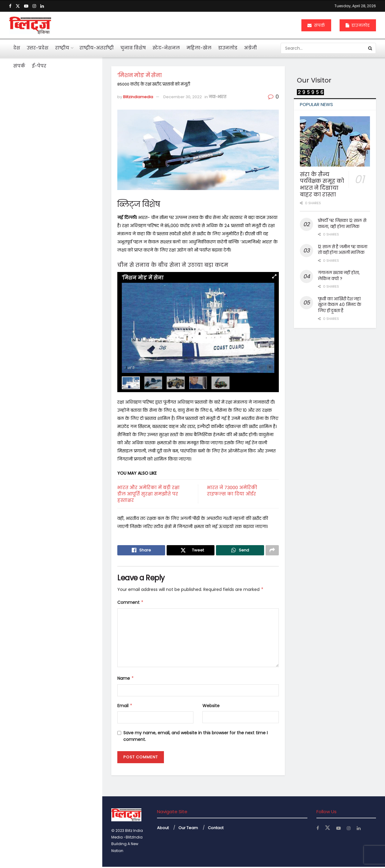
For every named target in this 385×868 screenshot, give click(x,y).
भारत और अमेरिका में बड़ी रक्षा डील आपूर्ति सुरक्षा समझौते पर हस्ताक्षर (148, 494)
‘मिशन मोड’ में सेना (31, 105)
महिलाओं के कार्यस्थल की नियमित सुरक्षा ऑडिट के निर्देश (63, 372)
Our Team (188, 829)
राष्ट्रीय (62, 48)
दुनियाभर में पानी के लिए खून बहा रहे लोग (62, 340)
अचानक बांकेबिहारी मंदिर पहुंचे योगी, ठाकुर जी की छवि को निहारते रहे (64, 404)
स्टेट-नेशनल (166, 48)
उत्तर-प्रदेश (38, 48)
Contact (216, 829)
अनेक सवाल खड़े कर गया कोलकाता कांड (55, 244)
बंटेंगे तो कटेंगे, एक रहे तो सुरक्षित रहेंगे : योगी (61, 467)
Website (211, 707)
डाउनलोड (358, 25)
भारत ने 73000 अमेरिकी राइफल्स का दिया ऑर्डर (232, 491)
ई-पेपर (39, 66)
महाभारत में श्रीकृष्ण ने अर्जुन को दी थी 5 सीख (62, 308)
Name (126, 679)
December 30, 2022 (183, 97)
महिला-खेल (199, 48)
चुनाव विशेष (133, 48)
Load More (51, 532)
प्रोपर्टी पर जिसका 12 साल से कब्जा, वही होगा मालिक (342, 223)
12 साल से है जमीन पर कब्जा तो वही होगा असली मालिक (343, 250)
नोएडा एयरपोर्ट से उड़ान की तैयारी (61, 497)
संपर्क (316, 25)
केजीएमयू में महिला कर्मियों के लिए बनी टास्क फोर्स (63, 436)
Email (125, 707)
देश (17, 48)
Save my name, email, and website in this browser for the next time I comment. (196, 737)
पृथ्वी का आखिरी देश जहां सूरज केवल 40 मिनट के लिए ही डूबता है (340, 305)
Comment (131, 604)
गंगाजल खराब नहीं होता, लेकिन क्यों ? (339, 276)
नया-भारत (217, 97)
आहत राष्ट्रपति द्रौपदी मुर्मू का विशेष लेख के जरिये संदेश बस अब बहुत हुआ (62, 137)
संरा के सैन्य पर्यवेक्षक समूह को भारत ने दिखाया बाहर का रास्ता (322, 184)
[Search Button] (371, 48)
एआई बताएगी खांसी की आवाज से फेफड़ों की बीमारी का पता (61, 276)
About (163, 829)
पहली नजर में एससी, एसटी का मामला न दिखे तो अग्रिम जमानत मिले (60, 203)
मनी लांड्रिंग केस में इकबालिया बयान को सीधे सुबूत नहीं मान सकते (63, 169)
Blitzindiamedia (138, 97)
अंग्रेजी (250, 48)
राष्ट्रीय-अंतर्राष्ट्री (97, 48)
